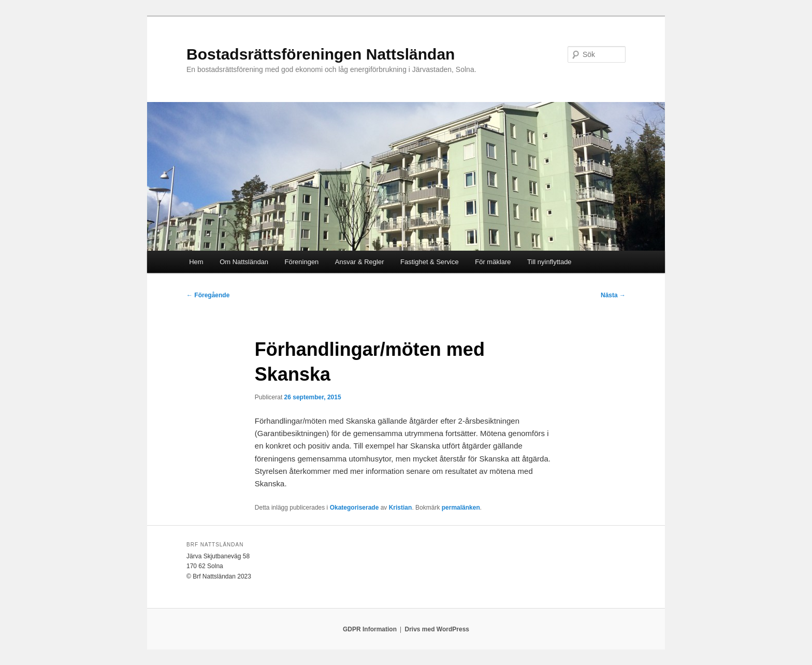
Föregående (208, 295)
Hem (196, 262)
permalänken (461, 508)
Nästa (613, 295)
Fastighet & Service (430, 262)
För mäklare (493, 262)
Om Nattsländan (244, 262)
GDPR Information (370, 629)
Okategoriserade (354, 508)
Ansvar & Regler (360, 262)
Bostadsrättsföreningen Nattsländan (321, 54)
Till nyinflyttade (549, 262)
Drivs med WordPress (437, 629)
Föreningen (302, 262)
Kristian (401, 508)
